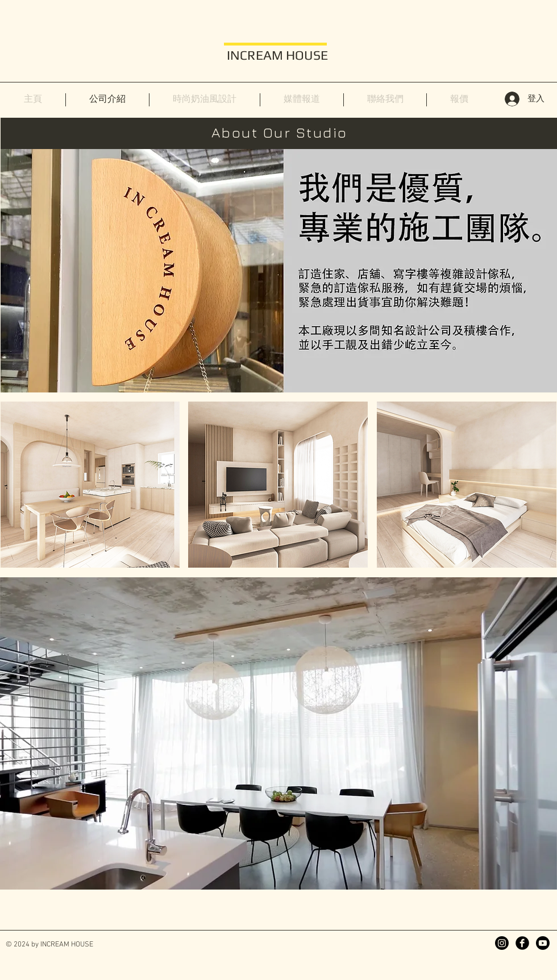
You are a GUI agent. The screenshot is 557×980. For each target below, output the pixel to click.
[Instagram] (502, 943)
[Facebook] (522, 943)
